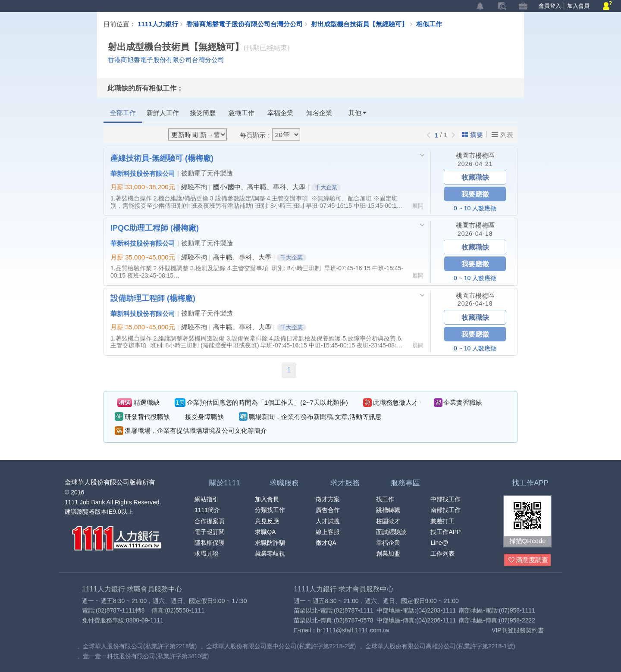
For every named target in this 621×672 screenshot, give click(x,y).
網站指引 (207, 499)
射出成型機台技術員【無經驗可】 (364, 24)
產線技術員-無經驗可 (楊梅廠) (162, 158)
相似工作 (429, 24)
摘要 (472, 135)
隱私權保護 (210, 543)
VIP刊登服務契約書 (518, 630)
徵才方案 (328, 499)
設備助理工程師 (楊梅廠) (153, 298)
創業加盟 (388, 553)
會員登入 (550, 6)
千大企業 (326, 187)
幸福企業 (280, 113)
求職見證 (207, 553)
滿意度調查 (528, 560)
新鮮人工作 (163, 113)
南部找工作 (445, 510)
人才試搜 (328, 521)
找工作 (385, 499)
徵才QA (326, 543)
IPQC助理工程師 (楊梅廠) (155, 228)
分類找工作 (270, 510)
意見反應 (267, 521)
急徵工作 (241, 113)
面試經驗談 (391, 532)
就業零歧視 (270, 553)
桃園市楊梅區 (475, 155)
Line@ (439, 543)
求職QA (265, 532)
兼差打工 (442, 521)
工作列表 (442, 553)
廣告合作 (328, 510)
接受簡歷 (203, 113)
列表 (502, 134)
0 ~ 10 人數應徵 (475, 208)
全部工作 (123, 113)
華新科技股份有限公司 (143, 173)
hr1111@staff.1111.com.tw (353, 630)
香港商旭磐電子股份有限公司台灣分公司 (245, 24)
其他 (358, 113)
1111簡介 (207, 510)
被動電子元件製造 (207, 173)
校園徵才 (388, 521)
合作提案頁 (210, 521)
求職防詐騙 (270, 543)
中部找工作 (445, 499)
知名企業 (319, 113)
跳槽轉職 (388, 510)
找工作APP (445, 532)
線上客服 (328, 532)
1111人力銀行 (158, 24)
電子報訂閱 (210, 532)
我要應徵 (475, 194)
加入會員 (578, 6)
